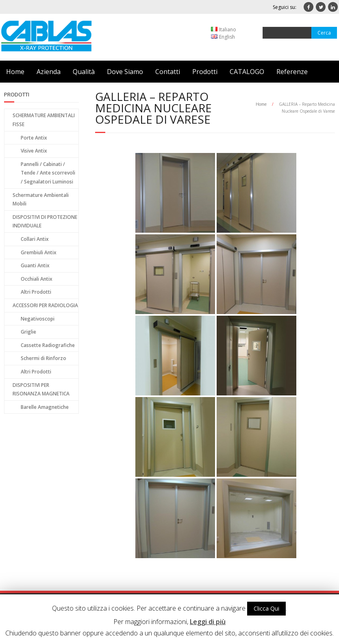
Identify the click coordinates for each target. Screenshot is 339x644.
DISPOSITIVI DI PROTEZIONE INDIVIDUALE (45, 222)
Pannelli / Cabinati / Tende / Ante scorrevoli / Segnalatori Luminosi (48, 173)
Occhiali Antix (37, 279)
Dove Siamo (125, 72)
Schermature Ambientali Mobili (41, 200)
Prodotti (205, 72)
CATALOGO (247, 72)
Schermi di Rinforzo (43, 358)
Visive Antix (34, 151)
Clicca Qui (266, 608)
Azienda (49, 72)
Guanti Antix (35, 265)
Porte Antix (34, 138)
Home (15, 72)
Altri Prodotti (36, 292)
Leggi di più (208, 622)
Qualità (84, 72)
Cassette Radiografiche (48, 345)
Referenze (292, 72)
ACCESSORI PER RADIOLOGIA (45, 305)
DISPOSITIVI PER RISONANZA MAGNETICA (41, 390)
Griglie (28, 332)
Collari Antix (35, 239)
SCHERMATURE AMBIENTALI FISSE (44, 120)
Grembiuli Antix (39, 252)
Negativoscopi (38, 319)
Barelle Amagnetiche (45, 407)
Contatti (168, 72)
